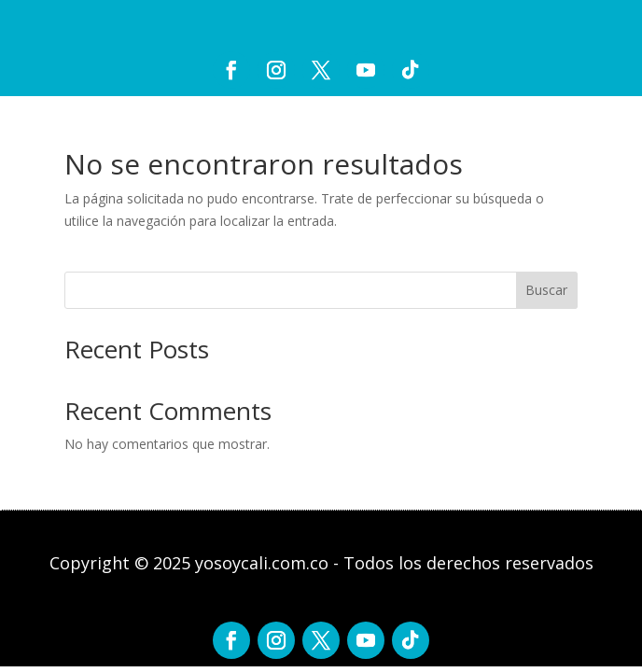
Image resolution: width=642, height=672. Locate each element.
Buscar (546, 290)
